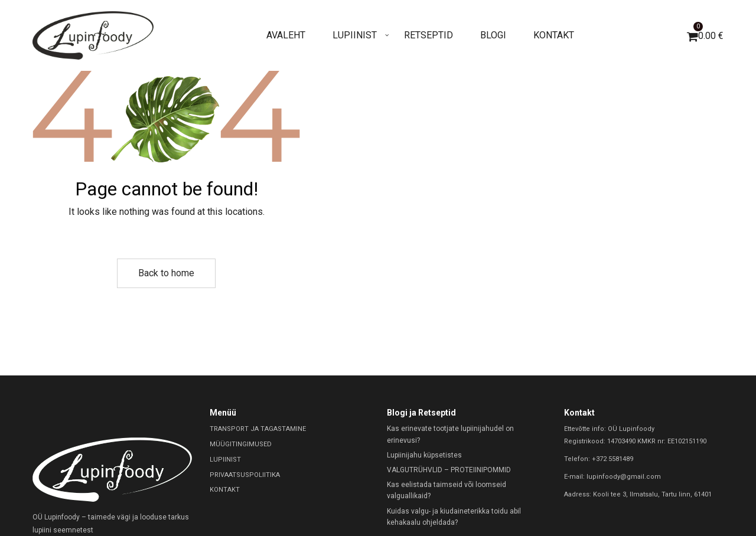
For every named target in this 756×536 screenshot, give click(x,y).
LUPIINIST (225, 460)
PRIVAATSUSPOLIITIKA (245, 475)
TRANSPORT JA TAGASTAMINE (258, 429)
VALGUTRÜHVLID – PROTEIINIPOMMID (449, 470)
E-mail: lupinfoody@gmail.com (612, 477)
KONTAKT (225, 490)
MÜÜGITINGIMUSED (241, 444)
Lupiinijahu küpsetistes (424, 455)
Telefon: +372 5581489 (599, 459)
